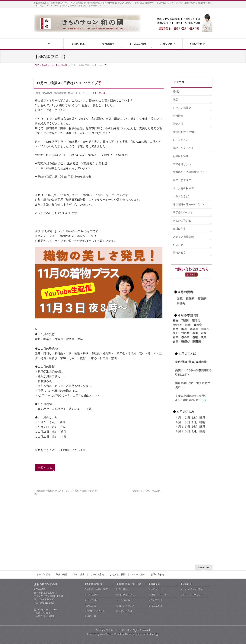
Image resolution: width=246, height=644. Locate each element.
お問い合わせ (158, 519)
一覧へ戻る (45, 468)
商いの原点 (90, 550)
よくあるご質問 (118, 519)
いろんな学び (181, 196)
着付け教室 (179, 253)
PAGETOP (204, 512)
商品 (175, 100)
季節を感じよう (182, 164)
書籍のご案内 (155, 550)
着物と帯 (178, 124)
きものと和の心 (182, 221)
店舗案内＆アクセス (95, 555)
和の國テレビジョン (158, 539)
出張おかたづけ (124, 555)
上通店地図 (90, 561)
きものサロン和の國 (119, 575)
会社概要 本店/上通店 (96, 534)
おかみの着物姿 (182, 108)
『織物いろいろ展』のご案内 (147, 491)
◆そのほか (186, 528)
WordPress (106, 579)
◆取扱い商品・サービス (129, 528)
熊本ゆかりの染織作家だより (190, 172)
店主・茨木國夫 (100, 93)
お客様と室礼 (181, 156)
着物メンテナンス (183, 148)
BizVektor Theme (123, 579)
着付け (177, 91)
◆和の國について (94, 528)
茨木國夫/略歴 (92, 539)
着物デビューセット (126, 539)
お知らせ (178, 245)
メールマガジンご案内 (192, 534)
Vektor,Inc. (141, 579)
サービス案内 (97, 519)
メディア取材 (155, 545)
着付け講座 (79, 519)
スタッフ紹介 (138, 519)
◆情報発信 (154, 528)
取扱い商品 (62, 519)
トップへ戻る (43, 519)
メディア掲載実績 (183, 237)
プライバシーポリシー (192, 539)
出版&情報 (179, 229)
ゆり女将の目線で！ (185, 188)
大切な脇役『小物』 (185, 132)
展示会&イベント (183, 212)
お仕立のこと (181, 140)
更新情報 (178, 116)
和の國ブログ (155, 534)
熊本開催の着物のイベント (189, 204)
